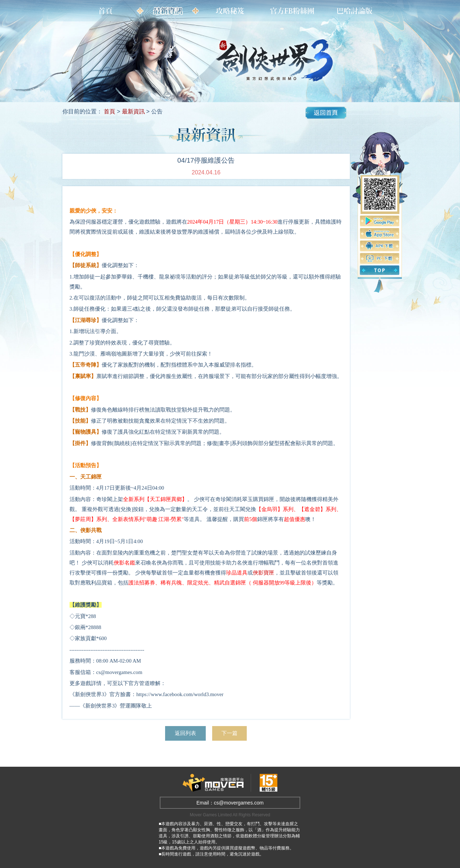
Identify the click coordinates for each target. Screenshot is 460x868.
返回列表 (184, 733)
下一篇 (233, 733)
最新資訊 (133, 111)
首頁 (109, 111)
